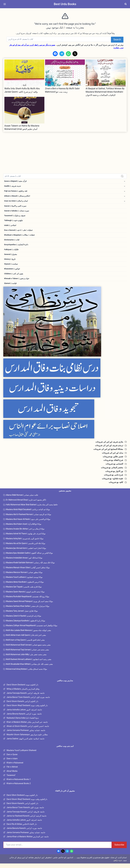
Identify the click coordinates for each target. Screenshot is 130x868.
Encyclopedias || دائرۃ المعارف (17, 247)
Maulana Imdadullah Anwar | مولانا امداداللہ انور (24, 562)
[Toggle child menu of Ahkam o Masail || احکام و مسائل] (125, 197)
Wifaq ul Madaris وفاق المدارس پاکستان (23, 693)
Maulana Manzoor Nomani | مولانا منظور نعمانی (24, 577)
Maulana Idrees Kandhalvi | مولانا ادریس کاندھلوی (25, 586)
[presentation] (24, 73)
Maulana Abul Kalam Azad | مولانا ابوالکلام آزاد (24, 528)
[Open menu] (5, 4)
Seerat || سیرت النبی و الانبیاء (16, 207)
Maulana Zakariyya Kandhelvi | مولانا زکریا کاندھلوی (26, 625)
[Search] (59, 39)
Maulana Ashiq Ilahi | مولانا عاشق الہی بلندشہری (25, 543)
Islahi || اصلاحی (11, 227)
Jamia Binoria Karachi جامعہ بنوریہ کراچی (24, 718)
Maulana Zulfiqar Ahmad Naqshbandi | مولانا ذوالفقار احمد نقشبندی (32, 630)
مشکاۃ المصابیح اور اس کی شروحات (108, 454)
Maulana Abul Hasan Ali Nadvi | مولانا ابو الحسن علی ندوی (28, 524)
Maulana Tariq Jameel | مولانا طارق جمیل (22, 615)
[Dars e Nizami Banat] (65, 372)
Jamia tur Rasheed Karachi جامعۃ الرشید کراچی (27, 820)
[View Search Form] (126, 4)
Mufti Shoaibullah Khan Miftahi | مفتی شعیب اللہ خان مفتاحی (29, 669)
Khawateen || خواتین (13, 272)
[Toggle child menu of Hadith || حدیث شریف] (125, 186)
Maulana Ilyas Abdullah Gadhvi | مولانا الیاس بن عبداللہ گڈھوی (29, 557)
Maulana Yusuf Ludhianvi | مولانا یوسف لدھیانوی (24, 582)
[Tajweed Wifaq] (65, 413)
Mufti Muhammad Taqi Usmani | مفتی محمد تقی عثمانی (27, 654)
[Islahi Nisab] (65, 434)
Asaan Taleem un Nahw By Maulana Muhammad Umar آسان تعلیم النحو (22, 127)
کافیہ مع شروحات (116, 487)
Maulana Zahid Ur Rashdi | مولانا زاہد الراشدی (24, 620)
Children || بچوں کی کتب (14, 278)
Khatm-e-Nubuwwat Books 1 (19, 784)
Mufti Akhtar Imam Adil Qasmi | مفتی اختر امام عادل (26, 640)
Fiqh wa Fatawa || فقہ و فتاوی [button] (16, 191)
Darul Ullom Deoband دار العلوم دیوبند (22, 799)
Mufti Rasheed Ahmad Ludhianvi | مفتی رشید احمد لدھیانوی (29, 664)
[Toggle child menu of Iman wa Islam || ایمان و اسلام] (125, 202)
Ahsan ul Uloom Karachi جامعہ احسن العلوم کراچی (28, 731)
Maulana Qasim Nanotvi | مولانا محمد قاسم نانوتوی (25, 596)
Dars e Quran (12, 759)
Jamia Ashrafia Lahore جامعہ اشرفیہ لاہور (24, 714)
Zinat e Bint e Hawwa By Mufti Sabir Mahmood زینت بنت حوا (62, 90)
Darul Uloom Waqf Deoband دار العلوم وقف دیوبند (27, 710)
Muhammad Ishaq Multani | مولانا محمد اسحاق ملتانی (26, 673)
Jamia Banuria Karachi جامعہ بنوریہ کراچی (24, 833)
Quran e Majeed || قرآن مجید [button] (16, 181)
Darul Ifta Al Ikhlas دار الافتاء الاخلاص (22, 829)
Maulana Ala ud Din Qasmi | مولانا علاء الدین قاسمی (26, 548)
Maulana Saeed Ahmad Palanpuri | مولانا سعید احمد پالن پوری (29, 606)
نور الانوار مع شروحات (114, 476)
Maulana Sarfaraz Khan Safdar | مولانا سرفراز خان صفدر (28, 610)
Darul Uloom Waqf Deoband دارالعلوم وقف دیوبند (27, 804)
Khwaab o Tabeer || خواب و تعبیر (17, 283)
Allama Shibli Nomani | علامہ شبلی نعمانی (22, 499)
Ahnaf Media (12, 775)
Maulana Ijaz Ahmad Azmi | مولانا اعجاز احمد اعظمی (26, 553)
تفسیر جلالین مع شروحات (113, 461)
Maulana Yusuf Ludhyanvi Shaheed (21, 755)
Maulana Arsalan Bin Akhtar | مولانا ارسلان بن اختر (25, 533)
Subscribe (119, 849)
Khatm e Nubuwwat (15, 767)
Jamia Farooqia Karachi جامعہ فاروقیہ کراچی (26, 697)
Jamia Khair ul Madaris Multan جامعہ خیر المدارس (28, 841)
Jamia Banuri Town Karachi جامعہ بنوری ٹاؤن (25, 812)
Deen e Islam (12, 763)
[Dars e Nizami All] (65, 326)
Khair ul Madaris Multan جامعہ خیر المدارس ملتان (27, 726)
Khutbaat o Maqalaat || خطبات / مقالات (20, 237)
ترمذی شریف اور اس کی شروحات (109, 450)
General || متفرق (11, 257)
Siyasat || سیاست (11, 268)
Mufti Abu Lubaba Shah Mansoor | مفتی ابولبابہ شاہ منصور (28, 635)
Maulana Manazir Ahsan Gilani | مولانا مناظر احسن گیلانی (28, 572)
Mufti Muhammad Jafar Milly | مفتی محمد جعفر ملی (26, 659)
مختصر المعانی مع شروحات (112, 472)
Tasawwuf (11, 780)
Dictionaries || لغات (12, 242)
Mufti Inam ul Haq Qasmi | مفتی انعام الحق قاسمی (25, 644)
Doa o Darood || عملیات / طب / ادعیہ (19, 232)
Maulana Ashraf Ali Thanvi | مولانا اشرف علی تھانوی (26, 538)
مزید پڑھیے (118, 865)
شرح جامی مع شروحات (114, 479)
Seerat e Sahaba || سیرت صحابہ (17, 212)
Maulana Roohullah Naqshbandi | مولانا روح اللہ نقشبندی (28, 601)
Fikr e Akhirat (12, 771)
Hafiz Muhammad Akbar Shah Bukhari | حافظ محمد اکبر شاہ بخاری (32, 509)
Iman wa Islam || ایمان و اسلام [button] (17, 202)
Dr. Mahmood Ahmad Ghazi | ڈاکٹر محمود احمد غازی (26, 504)
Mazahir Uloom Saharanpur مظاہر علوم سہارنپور (27, 739)
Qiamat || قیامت (11, 288)
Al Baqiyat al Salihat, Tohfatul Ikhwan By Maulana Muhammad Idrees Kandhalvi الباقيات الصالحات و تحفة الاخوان (105, 92)
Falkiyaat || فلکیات (12, 252)
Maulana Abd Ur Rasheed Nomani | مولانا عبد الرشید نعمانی (29, 519)
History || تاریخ (10, 262)
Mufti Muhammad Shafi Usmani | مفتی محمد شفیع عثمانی (28, 649)
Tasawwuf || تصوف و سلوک (16, 217)
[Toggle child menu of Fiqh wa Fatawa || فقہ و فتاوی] (125, 192)
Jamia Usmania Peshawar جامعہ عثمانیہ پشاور (26, 735)
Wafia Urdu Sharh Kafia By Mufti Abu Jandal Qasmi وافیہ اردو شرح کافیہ (22, 90)
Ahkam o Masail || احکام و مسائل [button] (18, 197)
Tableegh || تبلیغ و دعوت (14, 222)
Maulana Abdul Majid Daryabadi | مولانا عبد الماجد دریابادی (28, 514)
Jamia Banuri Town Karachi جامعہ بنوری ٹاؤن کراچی (28, 702)
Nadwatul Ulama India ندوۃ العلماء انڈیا (23, 722)
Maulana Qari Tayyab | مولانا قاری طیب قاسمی (24, 591)
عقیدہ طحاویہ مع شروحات (113, 483)
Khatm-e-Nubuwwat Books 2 (19, 788)
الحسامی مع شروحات (114, 468)
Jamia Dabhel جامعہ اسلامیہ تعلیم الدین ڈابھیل (26, 743)
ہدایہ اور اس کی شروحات (113, 457)
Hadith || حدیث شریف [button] (13, 186)
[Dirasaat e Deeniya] (65, 393)
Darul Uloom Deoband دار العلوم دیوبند (22, 689)
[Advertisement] (65, 151)
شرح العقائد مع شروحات (113, 465)
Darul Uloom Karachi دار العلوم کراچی (22, 706)
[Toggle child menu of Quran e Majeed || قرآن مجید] (125, 181)
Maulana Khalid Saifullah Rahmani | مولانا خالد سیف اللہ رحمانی (30, 567)
